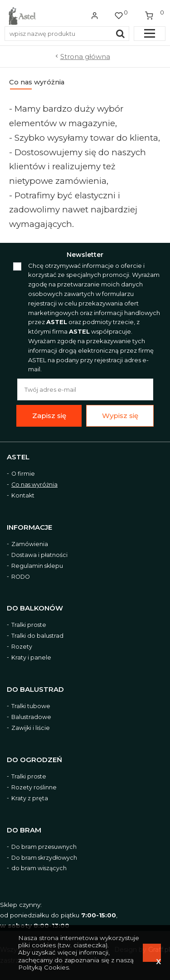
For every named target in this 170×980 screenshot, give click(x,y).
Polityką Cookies (44, 967)
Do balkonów (35, 608)
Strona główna (85, 57)
